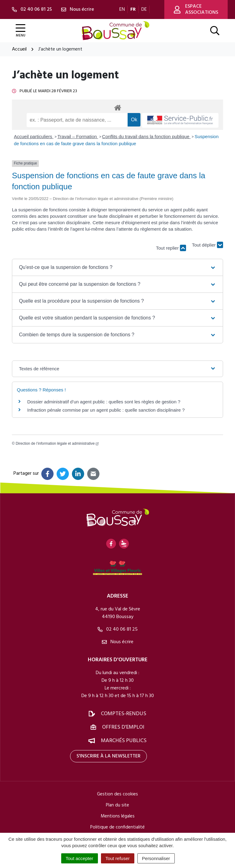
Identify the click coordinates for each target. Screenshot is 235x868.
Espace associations (196, 9)
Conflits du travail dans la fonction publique (146, 136)
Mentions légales (118, 816)
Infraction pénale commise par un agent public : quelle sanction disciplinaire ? (106, 410)
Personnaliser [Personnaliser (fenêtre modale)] (156, 858)
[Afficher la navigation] (21, 31)
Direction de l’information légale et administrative (57, 443)
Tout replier (171, 248)
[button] (117, 267)
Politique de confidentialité (117, 827)
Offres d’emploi (123, 727)
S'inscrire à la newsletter (108, 756)
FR (133, 9)
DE (144, 9)
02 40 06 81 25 (118, 629)
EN (122, 9)
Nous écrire (118, 642)
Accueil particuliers (34, 136)
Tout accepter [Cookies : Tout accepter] (80, 858)
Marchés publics (124, 741)
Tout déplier (207, 245)
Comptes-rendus (124, 714)
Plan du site (117, 805)
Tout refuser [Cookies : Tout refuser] (118, 858)
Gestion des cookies (117, 794)
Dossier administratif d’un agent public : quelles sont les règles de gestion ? (104, 402)
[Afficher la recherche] (215, 31)
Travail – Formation (78, 136)
